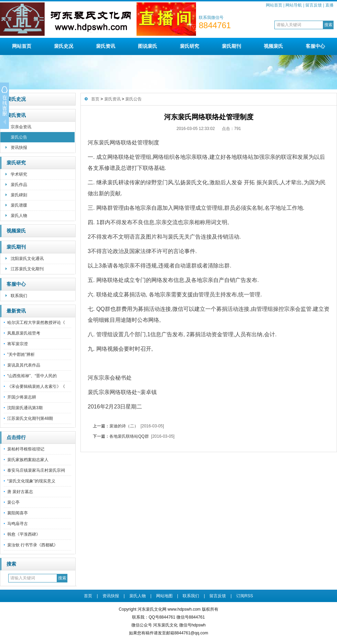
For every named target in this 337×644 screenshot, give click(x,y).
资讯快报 (19, 148)
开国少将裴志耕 (22, 397)
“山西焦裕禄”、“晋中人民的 (32, 376)
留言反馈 (314, 5)
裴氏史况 (64, 46)
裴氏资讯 (106, 46)
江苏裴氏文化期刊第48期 (30, 418)
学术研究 (19, 174)
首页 (95, 99)
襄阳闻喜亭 (18, 513)
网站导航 (294, 5)
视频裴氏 (273, 46)
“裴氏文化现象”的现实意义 (31, 481)
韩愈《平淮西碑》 (24, 534)
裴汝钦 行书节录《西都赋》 (32, 545)
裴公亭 (13, 502)
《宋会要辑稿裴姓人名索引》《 (36, 386)
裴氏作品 (19, 185)
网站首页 (274, 5)
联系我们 (19, 296)
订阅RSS (245, 596)
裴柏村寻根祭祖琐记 (26, 449)
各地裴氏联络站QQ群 (129, 436)
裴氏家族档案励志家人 (28, 460)
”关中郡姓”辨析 (21, 354)
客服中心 (315, 46)
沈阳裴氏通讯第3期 (25, 408)
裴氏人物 (19, 216)
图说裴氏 (148, 46)
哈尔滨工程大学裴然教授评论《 (36, 323)
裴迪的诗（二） (124, 426)
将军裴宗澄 (18, 344)
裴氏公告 (19, 137)
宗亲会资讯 (21, 127)
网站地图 (164, 596)
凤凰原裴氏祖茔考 (24, 333)
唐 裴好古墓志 (20, 492)
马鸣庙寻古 (18, 524)
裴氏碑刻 (19, 195)
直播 (329, 5)
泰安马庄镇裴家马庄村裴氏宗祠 (36, 470)
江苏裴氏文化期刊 (27, 269)
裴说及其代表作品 (24, 365)
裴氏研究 (189, 46)
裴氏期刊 (231, 46)
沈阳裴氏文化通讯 (27, 259)
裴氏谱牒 (19, 205)
